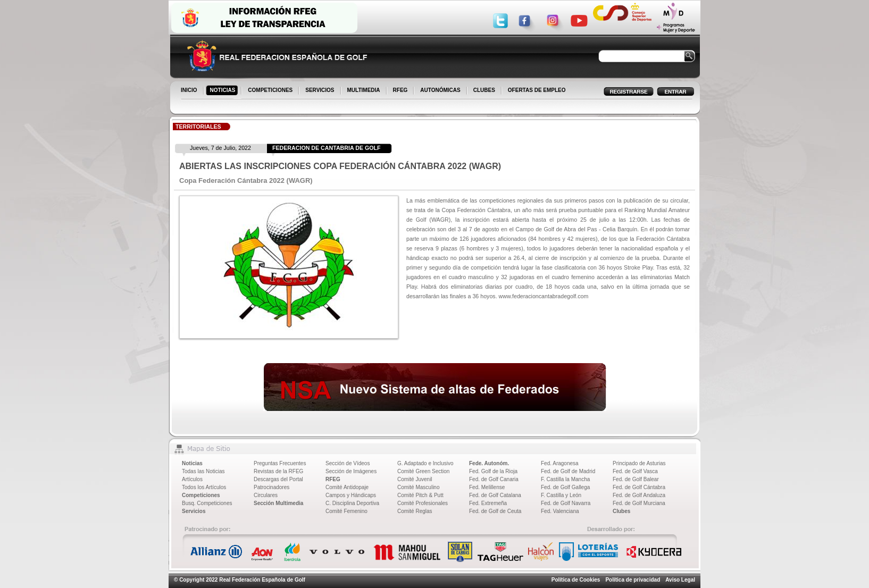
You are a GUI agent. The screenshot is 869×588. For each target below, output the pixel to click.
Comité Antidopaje (347, 487)
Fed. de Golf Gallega (565, 487)
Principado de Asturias (639, 463)
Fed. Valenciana (560, 511)
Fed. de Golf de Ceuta (495, 511)
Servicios (194, 511)
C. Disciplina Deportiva (352, 503)
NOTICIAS (224, 91)
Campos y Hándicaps (351, 495)
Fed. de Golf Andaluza (639, 495)
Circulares (266, 495)
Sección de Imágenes (351, 471)
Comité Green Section (423, 471)
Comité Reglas (415, 511)
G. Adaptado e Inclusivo (425, 463)
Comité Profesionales (423, 503)
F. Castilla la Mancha (565, 479)
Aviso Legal (680, 580)
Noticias (192, 463)
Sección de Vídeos (348, 463)
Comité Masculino (418, 487)
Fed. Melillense (487, 487)
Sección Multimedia (278, 503)
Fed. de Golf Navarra (566, 503)
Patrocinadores (271, 487)
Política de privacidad (633, 580)
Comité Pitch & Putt (420, 495)
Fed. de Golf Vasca (635, 471)
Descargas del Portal (278, 479)
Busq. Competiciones (207, 503)
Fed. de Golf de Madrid (568, 471)
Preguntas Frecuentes (280, 463)
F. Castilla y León (561, 495)
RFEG (401, 91)
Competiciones (201, 495)
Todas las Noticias (203, 471)
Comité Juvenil (415, 479)
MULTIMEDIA (365, 91)
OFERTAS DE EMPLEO (537, 90)
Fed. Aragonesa (560, 463)
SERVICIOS (320, 91)
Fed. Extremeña (488, 503)
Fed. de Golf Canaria (494, 479)
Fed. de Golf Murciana (639, 503)
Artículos (192, 479)
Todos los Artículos (204, 487)
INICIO (190, 91)
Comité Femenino (346, 511)
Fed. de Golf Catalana (495, 495)
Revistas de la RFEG (278, 471)
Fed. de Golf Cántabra (639, 487)
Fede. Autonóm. (489, 463)
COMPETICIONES (271, 91)
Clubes (621, 511)
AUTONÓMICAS (440, 90)
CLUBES (484, 90)
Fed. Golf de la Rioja (493, 471)
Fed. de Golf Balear (636, 479)
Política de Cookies (576, 580)
